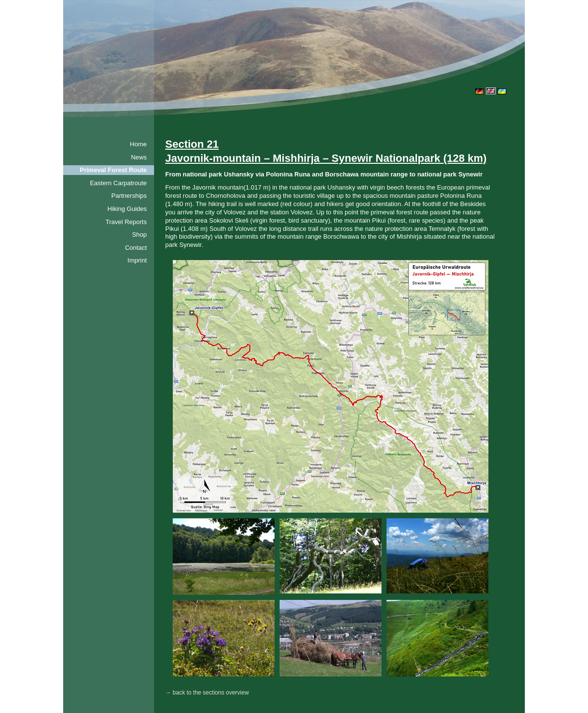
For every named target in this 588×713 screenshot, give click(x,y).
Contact (136, 248)
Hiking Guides (127, 209)
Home (138, 144)
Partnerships (129, 196)
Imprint (137, 260)
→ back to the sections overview (207, 693)
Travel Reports (126, 222)
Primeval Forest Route (113, 170)
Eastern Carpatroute (118, 183)
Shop (139, 235)
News (139, 157)
